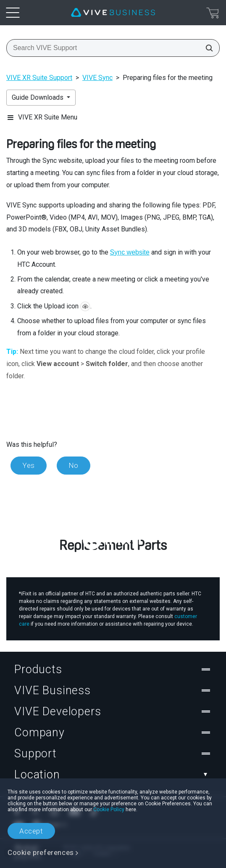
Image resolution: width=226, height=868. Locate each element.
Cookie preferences (41, 852)
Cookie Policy (109, 810)
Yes (29, 465)
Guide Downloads (38, 97)
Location (113, 775)
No (74, 465)
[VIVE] (113, 13)
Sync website (130, 252)
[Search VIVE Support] (207, 48)
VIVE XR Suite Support (39, 78)
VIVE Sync (97, 78)
